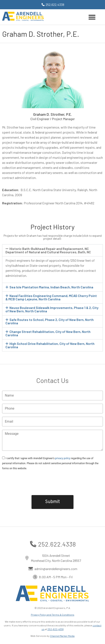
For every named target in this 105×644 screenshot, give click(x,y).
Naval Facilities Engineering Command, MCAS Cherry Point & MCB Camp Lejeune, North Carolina (51, 297)
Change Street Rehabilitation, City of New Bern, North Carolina (48, 333)
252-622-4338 (56, 629)
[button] (92, 17)
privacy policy (63, 458)
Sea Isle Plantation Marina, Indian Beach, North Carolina (51, 287)
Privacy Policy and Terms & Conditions (53, 615)
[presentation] (52, 482)
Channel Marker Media (62, 636)
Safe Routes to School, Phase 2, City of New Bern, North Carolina (50, 321)
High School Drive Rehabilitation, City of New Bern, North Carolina (50, 345)
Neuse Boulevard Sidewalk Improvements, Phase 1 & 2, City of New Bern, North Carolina (52, 309)
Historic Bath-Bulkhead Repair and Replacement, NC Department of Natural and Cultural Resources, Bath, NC (48, 250)
